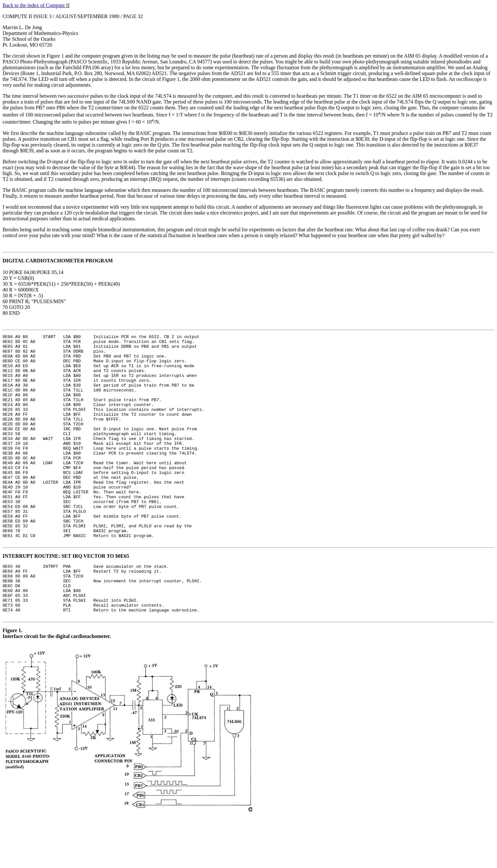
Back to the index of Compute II (36, 5)
